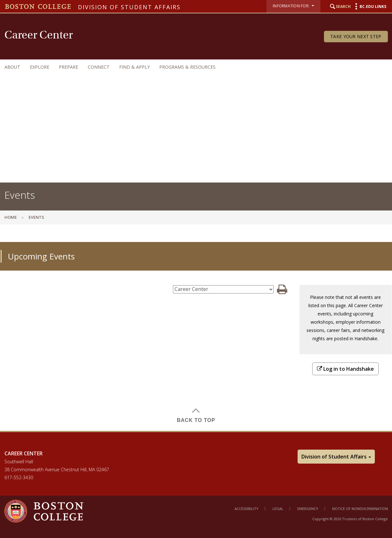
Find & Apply (134, 67)
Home (11, 217)
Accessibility (247, 509)
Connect (99, 67)
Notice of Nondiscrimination (360, 509)
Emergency (308, 509)
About (12, 67)
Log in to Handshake (345, 369)
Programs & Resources (187, 67)
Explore (40, 67)
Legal (278, 509)
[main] (196, 332)
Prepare (69, 67)
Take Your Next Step (356, 36)
